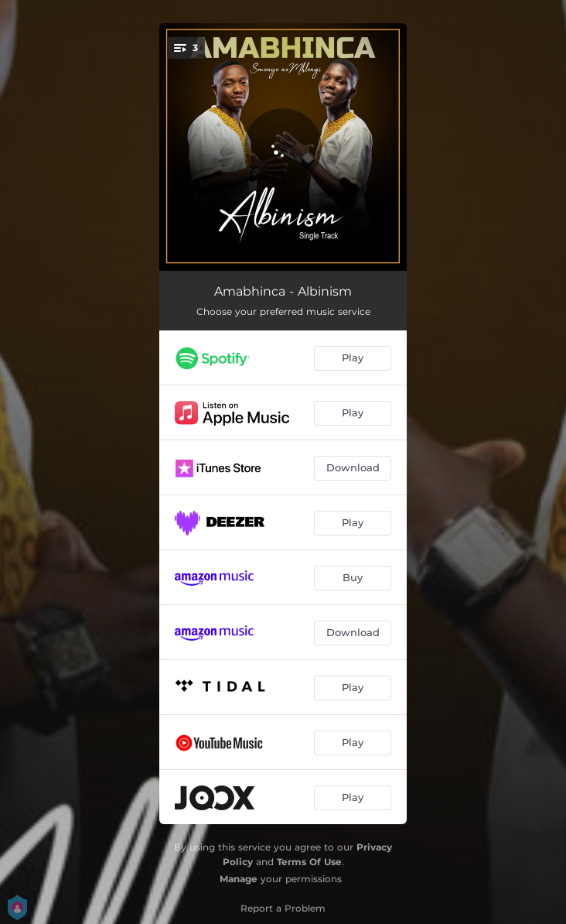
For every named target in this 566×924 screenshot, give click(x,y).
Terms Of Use (309, 862)
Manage (239, 879)
